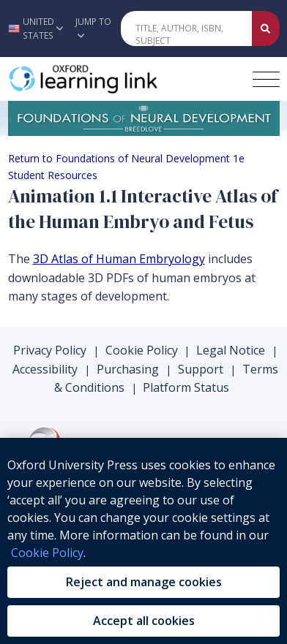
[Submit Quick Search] (266, 29)
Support (201, 369)
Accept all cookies (144, 621)
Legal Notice (231, 350)
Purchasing (128, 369)
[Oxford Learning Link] (118, 79)
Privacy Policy (50, 350)
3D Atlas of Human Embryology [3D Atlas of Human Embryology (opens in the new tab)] (119, 259)
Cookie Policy (142, 350)
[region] (143, 541)
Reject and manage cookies (144, 582)
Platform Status (186, 387)
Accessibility (45, 369)
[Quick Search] (186, 29)
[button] (34, 29)
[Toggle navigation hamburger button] (266, 79)
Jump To (93, 28)
